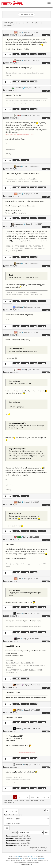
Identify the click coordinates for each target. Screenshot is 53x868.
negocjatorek (19, 224)
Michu (19, 613)
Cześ (20, 32)
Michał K (19, 765)
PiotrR (19, 166)
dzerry (19, 115)
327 (38, 797)
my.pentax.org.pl (27, 864)
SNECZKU (18, 307)
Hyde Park (36, 23)
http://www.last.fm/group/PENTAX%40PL (20, 134)
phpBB (18, 856)
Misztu (19, 60)
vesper (19, 685)
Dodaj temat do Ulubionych (38, 848)
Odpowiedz (11, 811)
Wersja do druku (42, 850)
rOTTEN (19, 710)
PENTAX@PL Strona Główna (14, 23)
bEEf (19, 537)
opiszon (21, 858)
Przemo (29, 856)
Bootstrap (34, 858)
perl (19, 639)
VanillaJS (42, 858)
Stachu (19, 729)
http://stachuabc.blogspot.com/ (27, 752)
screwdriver (19, 88)
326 (32, 797)
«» (27, 797)
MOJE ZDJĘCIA (33, 103)
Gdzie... (28, 23)
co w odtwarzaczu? (26, 14)
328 (44, 797)
